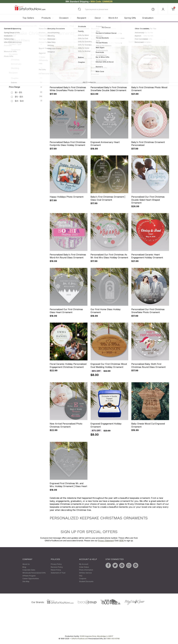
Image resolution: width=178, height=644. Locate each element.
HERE (121, 541)
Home (10, 26)
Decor (98, 18)
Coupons (83, 579)
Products (46, 18)
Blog (24, 567)
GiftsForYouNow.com (80, 639)
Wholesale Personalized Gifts (34, 573)
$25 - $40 (19, 101)
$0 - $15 (18, 93)
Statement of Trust (58, 573)
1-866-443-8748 (113, 639)
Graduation (148, 18)
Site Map (26, 581)
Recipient (82, 18)
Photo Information (86, 570)
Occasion (64, 18)
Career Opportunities (31, 579)
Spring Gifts (130, 18)
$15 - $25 (19, 97)
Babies (27, 82)
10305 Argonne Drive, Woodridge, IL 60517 (97, 636)
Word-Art (113, 18)
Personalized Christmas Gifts (26, 26)
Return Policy (56, 570)
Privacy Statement (106, 541)
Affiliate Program (29, 576)
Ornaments (27, 50)
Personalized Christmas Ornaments (54, 26)
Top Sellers (28, 18)
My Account (84, 564)
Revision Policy (57, 567)
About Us (26, 564)
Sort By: (133, 42)
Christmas (27, 60)
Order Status (84, 567)
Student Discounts (86, 581)
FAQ (81, 576)
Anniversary (27, 64)
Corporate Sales (29, 570)
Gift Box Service (85, 573)
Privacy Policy (56, 564)
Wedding (27, 68)
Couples (27, 78)
